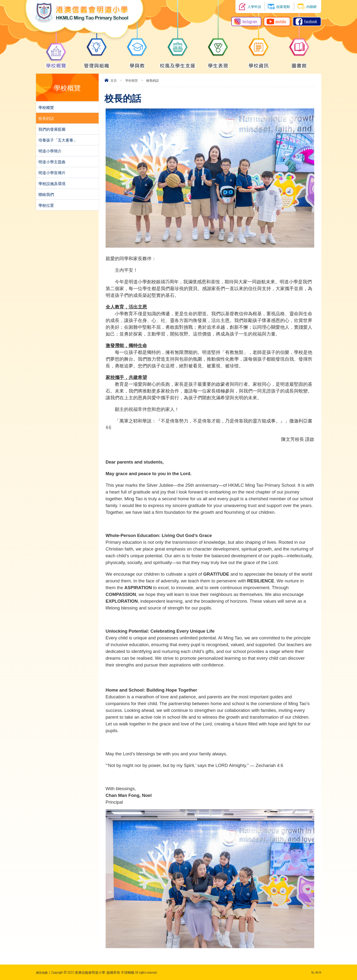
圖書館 (299, 63)
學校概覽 (56, 63)
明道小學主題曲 (52, 162)
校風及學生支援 (178, 63)
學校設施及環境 (52, 183)
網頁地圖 (43, 972)
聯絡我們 (46, 194)
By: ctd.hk (315, 972)
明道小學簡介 (50, 151)
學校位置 (46, 205)
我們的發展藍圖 (52, 129)
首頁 (114, 80)
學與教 (137, 63)
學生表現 (218, 63)
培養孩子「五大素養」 (58, 140)
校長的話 (46, 118)
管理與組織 (97, 63)
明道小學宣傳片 (52, 172)
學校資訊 (259, 63)
